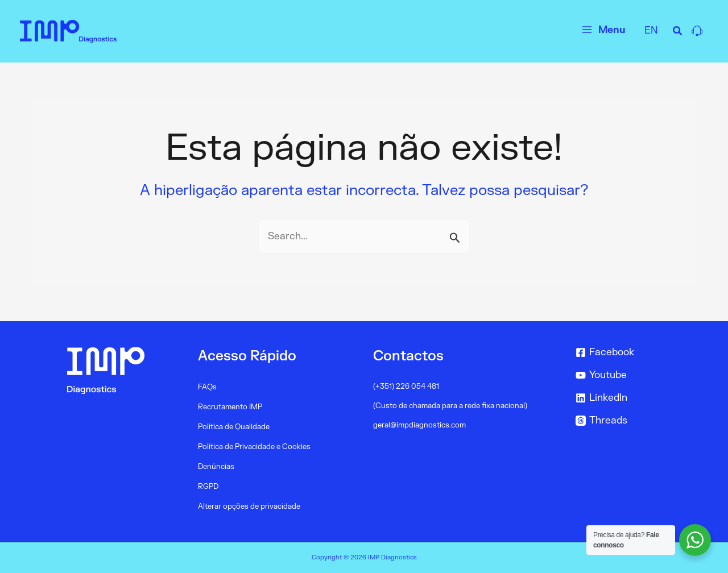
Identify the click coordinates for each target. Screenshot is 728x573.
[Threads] (634, 421)
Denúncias (216, 467)
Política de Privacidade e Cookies (254, 447)
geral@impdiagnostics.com (419, 425)
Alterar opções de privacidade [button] (249, 506)
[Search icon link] (678, 33)
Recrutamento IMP (230, 407)
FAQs (207, 387)
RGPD (208, 487)
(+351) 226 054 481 (406, 387)
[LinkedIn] (634, 398)
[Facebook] (634, 352)
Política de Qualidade (234, 427)
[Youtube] (634, 375)
